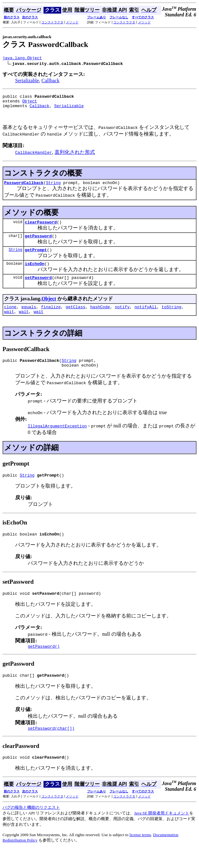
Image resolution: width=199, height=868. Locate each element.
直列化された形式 (75, 156)
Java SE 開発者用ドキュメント (162, 833)
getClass (75, 317)
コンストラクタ (52, 22)
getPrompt (36, 257)
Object (29, 104)
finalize (51, 317)
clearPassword (41, 228)
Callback (51, 81)
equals (29, 317)
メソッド (72, 22)
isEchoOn (35, 272)
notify (122, 317)
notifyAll (146, 317)
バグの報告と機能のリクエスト (31, 827)
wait (9, 323)
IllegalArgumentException (57, 439)
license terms (140, 855)
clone (10, 317)
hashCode (100, 317)
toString (171, 317)
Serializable (27, 81)
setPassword (38, 287)
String (53, 187)
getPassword (38, 242)
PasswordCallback (24, 187)
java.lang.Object (22, 59)
